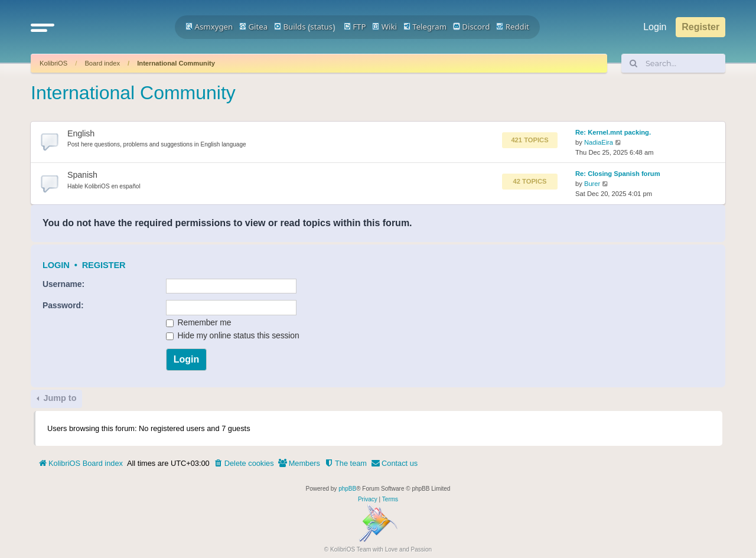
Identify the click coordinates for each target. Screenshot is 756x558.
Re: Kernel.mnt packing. (613, 132)
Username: (63, 284)
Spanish (82, 175)
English (81, 133)
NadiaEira (599, 142)
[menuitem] (244, 464)
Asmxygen (209, 27)
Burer (592, 184)
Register (104, 265)
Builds (290, 27)
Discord (472, 27)
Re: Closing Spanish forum (618, 174)
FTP (355, 27)
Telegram (425, 27)
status (321, 27)
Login (56, 265)
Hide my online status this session (233, 335)
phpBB (347, 489)
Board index (102, 63)
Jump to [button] (58, 398)
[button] (43, 27)
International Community (176, 63)
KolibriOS (53, 63)
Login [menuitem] (655, 27)
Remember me (199, 322)
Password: (63, 305)
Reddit (513, 27)
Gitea (253, 27)
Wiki (384, 27)
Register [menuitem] (700, 27)
